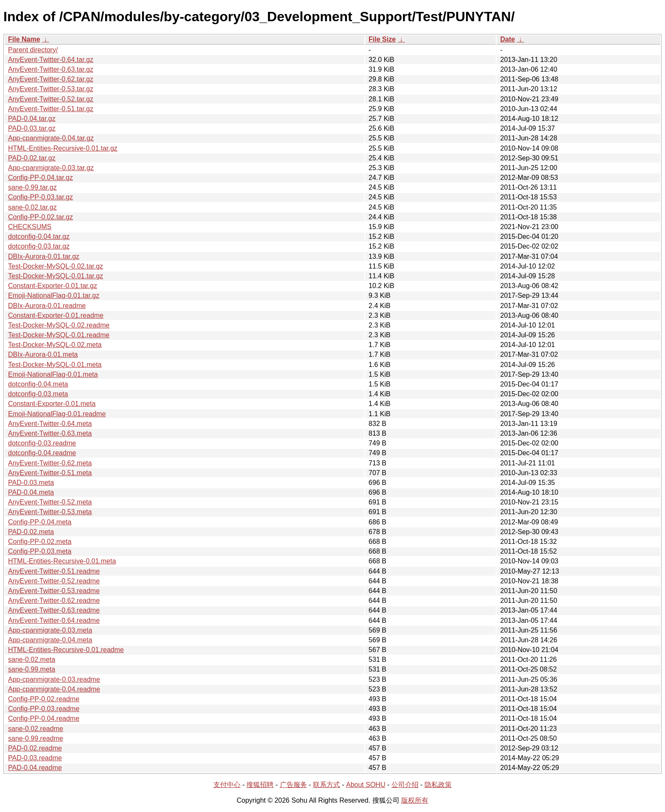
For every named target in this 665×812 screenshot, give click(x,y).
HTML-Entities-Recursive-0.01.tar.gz (63, 148)
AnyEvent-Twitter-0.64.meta (50, 424)
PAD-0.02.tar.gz (32, 158)
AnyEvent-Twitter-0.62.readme (54, 601)
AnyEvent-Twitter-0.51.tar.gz (51, 109)
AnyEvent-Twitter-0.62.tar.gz (51, 79)
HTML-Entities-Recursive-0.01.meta (62, 561)
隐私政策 (438, 785)
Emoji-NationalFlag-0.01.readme (57, 414)
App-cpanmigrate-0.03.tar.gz (51, 168)
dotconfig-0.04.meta (38, 384)
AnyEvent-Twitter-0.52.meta (50, 502)
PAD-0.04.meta (31, 492)
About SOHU (366, 785)
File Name (24, 39)
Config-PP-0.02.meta (40, 542)
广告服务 (293, 785)
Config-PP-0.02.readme (44, 699)
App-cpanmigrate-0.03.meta (50, 630)
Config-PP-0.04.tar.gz (41, 178)
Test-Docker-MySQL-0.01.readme (59, 335)
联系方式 (327, 785)
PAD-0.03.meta (31, 483)
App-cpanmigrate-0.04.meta (50, 640)
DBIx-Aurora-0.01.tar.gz (44, 256)
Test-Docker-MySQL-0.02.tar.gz (56, 266)
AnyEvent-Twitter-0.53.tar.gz (51, 89)
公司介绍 (405, 785)
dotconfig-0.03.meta (38, 394)
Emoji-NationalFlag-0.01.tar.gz (54, 295)
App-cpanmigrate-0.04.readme (54, 689)
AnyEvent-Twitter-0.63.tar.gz (51, 69)
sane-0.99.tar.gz (32, 187)
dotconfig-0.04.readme (42, 453)
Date (507, 39)
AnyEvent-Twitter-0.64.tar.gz (51, 60)
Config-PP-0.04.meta (40, 522)
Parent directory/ (33, 50)
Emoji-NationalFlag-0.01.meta (53, 374)
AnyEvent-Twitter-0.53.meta (50, 512)
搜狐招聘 (260, 785)
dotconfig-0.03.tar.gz (39, 246)
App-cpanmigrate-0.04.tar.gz (51, 138)
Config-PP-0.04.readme (44, 718)
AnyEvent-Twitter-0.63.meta (50, 433)
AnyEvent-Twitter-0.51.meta (50, 473)
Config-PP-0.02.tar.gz (41, 217)
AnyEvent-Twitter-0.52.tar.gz (51, 99)
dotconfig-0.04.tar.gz (39, 237)
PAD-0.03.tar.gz (32, 128)
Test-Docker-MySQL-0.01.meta (55, 365)
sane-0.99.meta (32, 669)
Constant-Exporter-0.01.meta (52, 404)
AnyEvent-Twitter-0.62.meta (50, 463)
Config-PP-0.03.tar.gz (41, 197)
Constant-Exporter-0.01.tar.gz (53, 286)
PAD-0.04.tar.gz (32, 119)
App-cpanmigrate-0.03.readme (54, 679)
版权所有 (415, 800)
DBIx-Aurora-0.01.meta (43, 354)
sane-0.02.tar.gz (32, 207)
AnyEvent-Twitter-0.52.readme (54, 581)
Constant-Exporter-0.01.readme (56, 315)
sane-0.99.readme (36, 738)
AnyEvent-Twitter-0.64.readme (54, 620)
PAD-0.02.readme (35, 748)
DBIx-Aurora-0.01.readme (47, 306)
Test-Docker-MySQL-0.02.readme (59, 325)
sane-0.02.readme (36, 729)
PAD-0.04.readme (35, 768)
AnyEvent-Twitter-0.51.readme (54, 571)
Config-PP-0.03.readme (44, 709)
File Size (382, 39)
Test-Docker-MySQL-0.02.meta (55, 345)
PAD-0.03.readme (35, 758)
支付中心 (227, 785)
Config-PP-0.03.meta (40, 551)
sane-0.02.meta (32, 659)
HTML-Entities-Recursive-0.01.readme (66, 650)
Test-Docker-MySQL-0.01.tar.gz (56, 276)
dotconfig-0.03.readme (42, 443)
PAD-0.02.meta (31, 532)
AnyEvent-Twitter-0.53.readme (54, 591)
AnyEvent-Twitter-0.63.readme (54, 610)
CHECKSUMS (30, 227)
